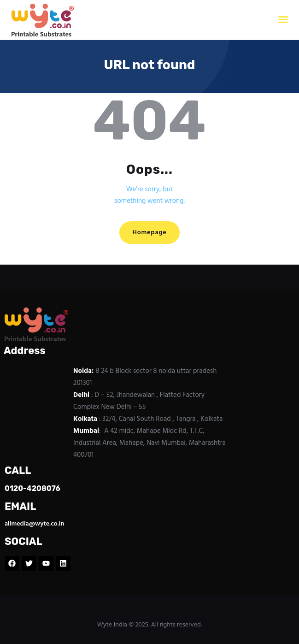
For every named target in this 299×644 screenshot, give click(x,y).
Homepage (149, 233)
